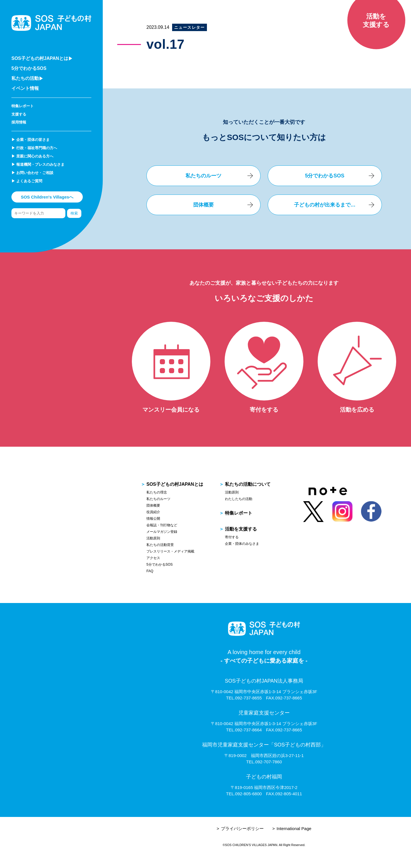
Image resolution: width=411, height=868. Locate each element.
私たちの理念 (157, 492)
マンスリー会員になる (171, 410)
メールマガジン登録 (162, 532)
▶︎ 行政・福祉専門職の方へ (34, 148)
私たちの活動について (248, 484)
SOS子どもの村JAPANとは (175, 484)
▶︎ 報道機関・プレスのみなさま (38, 164)
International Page (294, 828)
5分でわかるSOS (29, 68)
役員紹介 (153, 512)
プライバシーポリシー (242, 828)
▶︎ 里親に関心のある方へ (32, 156)
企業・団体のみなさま (242, 544)
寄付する (232, 537)
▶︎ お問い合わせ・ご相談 (32, 173)
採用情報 (19, 122)
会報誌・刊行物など (162, 525)
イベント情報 (25, 88)
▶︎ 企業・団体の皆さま (31, 140)
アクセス (153, 558)
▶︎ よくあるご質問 (27, 181)
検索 (74, 213)
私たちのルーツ (204, 176)
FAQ (150, 571)
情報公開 (153, 519)
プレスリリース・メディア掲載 (170, 551)
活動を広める (357, 410)
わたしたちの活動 (239, 499)
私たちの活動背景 (160, 545)
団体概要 (204, 205)
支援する (19, 114)
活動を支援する (241, 529)
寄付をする (264, 410)
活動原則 (153, 538)
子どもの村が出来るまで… (325, 205)
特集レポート (23, 106)
